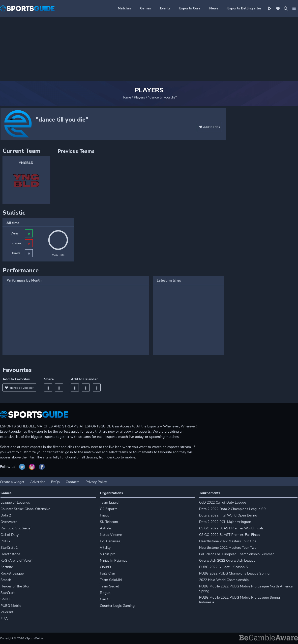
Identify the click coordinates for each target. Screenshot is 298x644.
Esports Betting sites (244, 8)
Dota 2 (6, 515)
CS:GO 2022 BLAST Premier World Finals (231, 528)
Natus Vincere (111, 535)
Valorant (7, 612)
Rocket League (12, 573)
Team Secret (109, 586)
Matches (124, 8)
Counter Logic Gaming (117, 606)
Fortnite (7, 567)
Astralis (106, 528)
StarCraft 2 (9, 548)
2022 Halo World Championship (224, 580)
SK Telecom (109, 522)
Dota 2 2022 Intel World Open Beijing (228, 515)
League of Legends (15, 502)
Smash (6, 580)
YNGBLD (26, 163)
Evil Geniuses (110, 541)
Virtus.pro (108, 554)
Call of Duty (10, 535)
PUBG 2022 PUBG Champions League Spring (234, 573)
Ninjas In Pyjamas (114, 561)
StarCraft (8, 593)
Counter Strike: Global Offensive (25, 509)
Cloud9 (105, 567)
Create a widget (12, 482)
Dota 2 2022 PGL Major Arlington (225, 522)
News (214, 8)
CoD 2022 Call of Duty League (223, 502)
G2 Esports (109, 509)
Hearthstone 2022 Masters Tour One (228, 541)
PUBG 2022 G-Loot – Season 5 (223, 567)
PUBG (5, 541)
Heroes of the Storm (16, 586)
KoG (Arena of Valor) (16, 561)
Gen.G (105, 599)
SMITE (6, 599)
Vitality (105, 548)
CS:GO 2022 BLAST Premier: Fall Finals (230, 535)
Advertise (38, 482)
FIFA (4, 619)
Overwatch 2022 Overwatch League (227, 561)
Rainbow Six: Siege (15, 528)
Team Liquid (109, 502)
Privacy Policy (96, 482)
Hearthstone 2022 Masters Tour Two (228, 548)
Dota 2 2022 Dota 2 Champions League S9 (232, 509)
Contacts (73, 482)
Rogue (105, 593)
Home (126, 97)
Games (146, 8)
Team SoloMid (111, 580)
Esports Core (190, 8)
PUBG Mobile (11, 606)
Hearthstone (10, 554)
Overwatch (9, 522)
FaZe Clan (107, 573)
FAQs (55, 482)
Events (165, 8)
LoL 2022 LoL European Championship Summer (236, 554)
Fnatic (105, 515)
